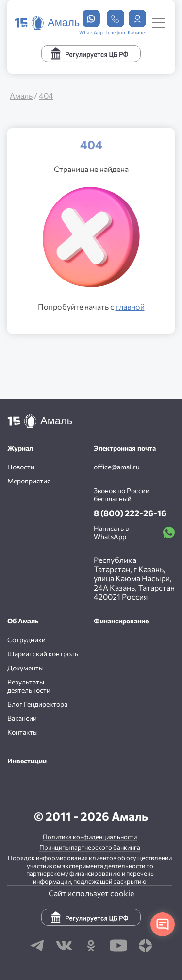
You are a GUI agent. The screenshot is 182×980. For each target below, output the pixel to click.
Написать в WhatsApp (134, 532)
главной (130, 306)
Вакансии (22, 718)
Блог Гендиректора (37, 704)
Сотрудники (26, 640)
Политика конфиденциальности (90, 837)
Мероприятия (29, 481)
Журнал (20, 448)
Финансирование (121, 621)
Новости (21, 467)
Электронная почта (125, 448)
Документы (25, 668)
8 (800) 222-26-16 (130, 513)
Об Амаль (23, 621)
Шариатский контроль (43, 654)
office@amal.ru (117, 467)
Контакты (23, 732)
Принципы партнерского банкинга (90, 847)
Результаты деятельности (29, 686)
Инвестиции (27, 761)
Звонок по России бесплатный (122, 495)
